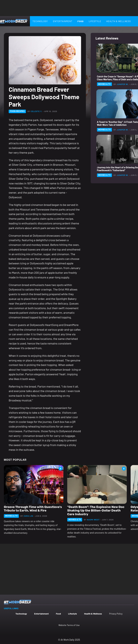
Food (81, 21)
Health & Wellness (93, 614)
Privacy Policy (116, 614)
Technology (40, 21)
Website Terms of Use (69, 625)
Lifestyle (95, 21)
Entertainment (63, 21)
